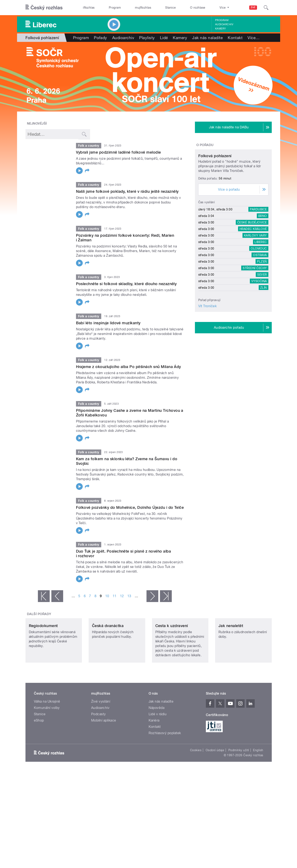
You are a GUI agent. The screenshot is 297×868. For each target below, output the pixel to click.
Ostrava (260, 294)
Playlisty (147, 38)
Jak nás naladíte (207, 38)
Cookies (196, 778)
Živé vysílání (101, 729)
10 (107, 596)
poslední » (166, 596)
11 (115, 596)
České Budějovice (252, 262)
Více (254, 38)
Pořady (101, 38)
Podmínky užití (239, 778)
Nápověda (157, 736)
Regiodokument (43, 654)
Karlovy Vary (255, 275)
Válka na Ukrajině (47, 729)
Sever (262, 314)
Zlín (264, 327)
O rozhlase (198, 8)
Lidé (164, 38)
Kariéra (154, 748)
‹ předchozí (57, 596)
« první (44, 596)
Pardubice (258, 249)
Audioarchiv (224, 24)
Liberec (261, 281)
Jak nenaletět (231, 654)
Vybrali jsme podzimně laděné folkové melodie (119, 152)
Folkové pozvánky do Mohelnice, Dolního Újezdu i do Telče (130, 507)
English (258, 778)
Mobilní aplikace (104, 748)
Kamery (221, 29)
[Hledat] (266, 8)
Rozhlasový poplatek (165, 761)
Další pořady (39, 614)
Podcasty (99, 742)
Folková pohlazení (215, 195)
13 (129, 596)
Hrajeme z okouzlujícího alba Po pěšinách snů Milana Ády (129, 367)
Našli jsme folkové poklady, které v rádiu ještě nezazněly (127, 191)
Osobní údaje (215, 778)
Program (115, 8)
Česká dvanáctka (108, 654)
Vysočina (259, 320)
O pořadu (205, 145)
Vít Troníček (208, 345)
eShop (39, 748)
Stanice (170, 8)
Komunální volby (47, 736)
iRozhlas (89, 8)
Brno (263, 255)
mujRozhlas (143, 8)
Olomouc (259, 288)
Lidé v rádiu (158, 742)
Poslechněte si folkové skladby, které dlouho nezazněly (126, 284)
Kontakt (235, 38)
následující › (152, 596)
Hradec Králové (253, 268)
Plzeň (262, 301)
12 (122, 596)
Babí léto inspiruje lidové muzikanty (108, 323)
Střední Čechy (255, 307)
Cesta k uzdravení (172, 654)
